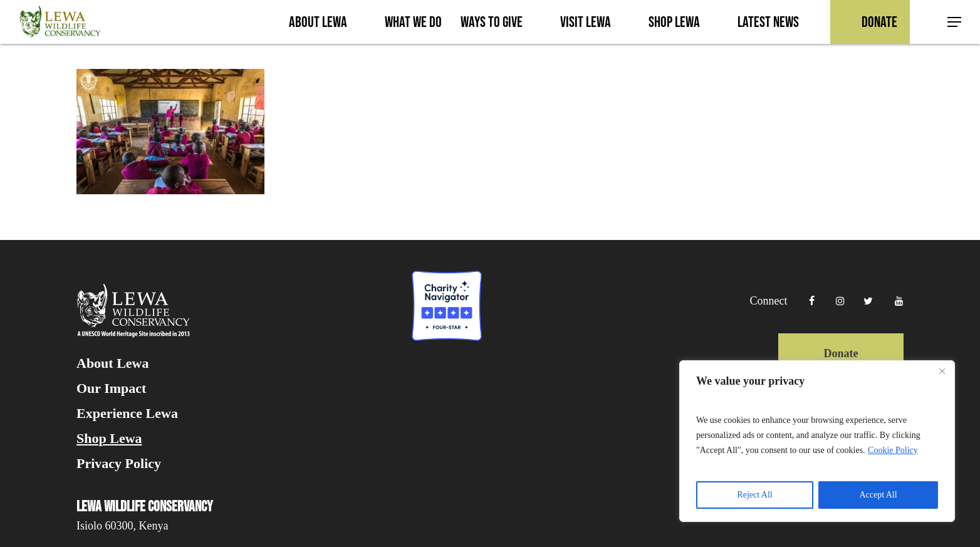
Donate (841, 353)
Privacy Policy (119, 464)
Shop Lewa (109, 439)
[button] (955, 22)
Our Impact (111, 388)
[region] (817, 441)
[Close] (942, 371)
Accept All (878, 495)
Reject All (754, 495)
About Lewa (113, 363)
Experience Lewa (127, 414)
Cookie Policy (893, 450)
